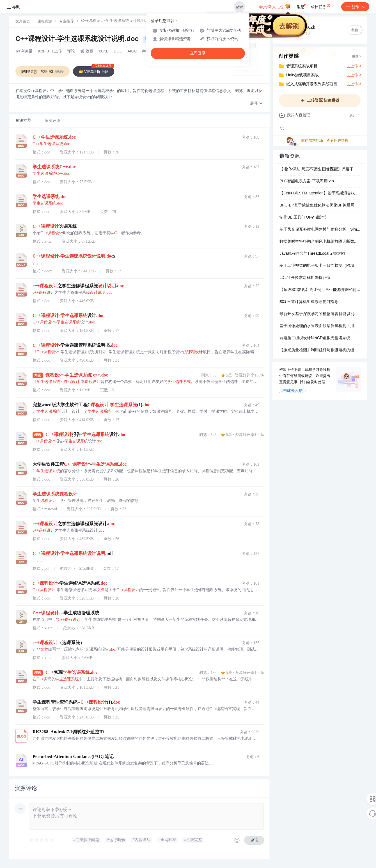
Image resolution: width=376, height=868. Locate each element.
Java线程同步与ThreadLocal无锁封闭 (312, 254)
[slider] (42, 840)
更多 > (357, 57)
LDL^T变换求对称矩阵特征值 (305, 278)
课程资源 (45, 22)
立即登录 (198, 53)
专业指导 (67, 22)
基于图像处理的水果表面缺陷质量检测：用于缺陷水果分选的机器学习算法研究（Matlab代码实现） (320, 326)
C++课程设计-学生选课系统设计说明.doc (78, 40)
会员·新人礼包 (275, 6)
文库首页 (23, 22)
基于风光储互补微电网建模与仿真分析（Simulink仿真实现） (320, 230)
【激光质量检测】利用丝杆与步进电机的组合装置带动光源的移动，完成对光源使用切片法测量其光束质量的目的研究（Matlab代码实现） (320, 350)
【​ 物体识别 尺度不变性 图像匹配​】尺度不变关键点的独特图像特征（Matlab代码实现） (320, 169)
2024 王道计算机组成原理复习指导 (309, 302)
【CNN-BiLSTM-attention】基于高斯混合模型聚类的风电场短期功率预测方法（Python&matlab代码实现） (320, 194)
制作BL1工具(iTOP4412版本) (303, 218)
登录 (239, 7)
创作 (355, 7)
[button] (256, 104)
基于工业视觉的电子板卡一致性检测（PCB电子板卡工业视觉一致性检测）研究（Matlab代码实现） (320, 266)
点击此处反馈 (293, 391)
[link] (23, 22)
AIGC (132, 52)
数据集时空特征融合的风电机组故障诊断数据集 (320, 242)
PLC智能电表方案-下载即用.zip (307, 182)
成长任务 (321, 6)
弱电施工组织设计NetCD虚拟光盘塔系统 (315, 338)
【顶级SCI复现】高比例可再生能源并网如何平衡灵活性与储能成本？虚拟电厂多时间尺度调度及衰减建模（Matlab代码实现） (320, 290)
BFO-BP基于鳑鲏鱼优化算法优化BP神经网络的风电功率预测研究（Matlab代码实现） (320, 206)
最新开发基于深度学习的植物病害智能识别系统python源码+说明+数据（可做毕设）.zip (320, 314)
